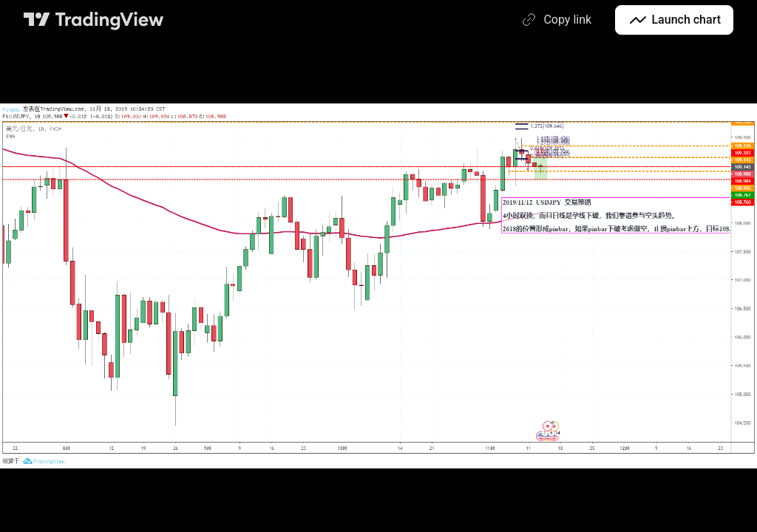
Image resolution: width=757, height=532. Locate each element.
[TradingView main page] (94, 20)
